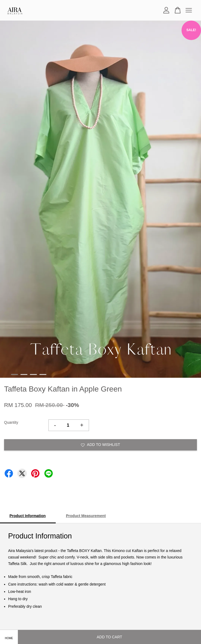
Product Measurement (86, 516)
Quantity (11, 422)
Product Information (28, 516)
